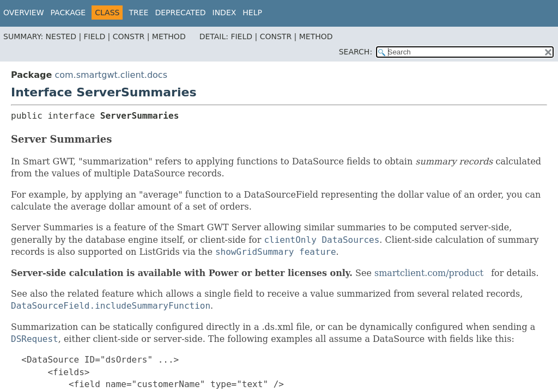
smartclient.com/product (429, 273)
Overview (24, 13)
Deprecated (180, 13)
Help (252, 13)
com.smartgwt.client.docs (111, 75)
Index (225, 13)
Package (68, 13)
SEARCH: (356, 52)
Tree (138, 13)
